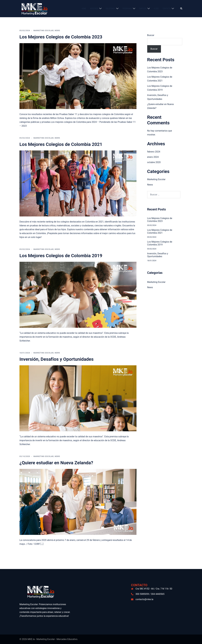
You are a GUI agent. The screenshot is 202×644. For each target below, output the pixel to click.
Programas (127, 8)
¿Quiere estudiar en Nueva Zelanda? (56, 463)
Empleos (143, 8)
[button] (181, 9)
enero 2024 (153, 157)
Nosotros (94, 8)
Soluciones (110, 8)
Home (84, 8)
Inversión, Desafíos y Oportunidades (57, 359)
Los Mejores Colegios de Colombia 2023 (61, 37)
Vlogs (156, 8)
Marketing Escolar (44, 31)
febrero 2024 (154, 152)
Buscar (151, 35)
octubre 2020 (154, 162)
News (57, 31)
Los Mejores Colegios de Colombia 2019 (61, 256)
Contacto (167, 8)
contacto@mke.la (144, 599)
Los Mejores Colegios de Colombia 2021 (61, 144)
